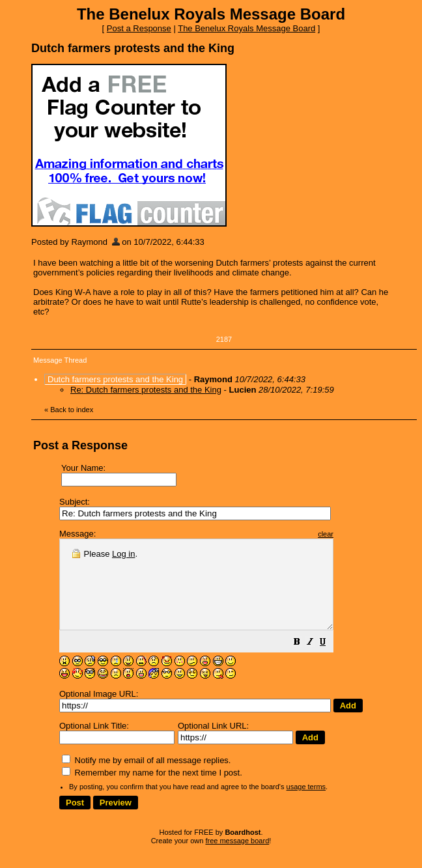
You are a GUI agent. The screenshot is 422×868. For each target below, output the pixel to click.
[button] (330, 661)
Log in (123, 554)
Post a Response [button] (139, 28)
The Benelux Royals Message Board (246, 28)
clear (358, 534)
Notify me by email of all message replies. (146, 778)
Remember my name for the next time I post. (152, 790)
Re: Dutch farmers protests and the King (146, 390)
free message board (237, 858)
